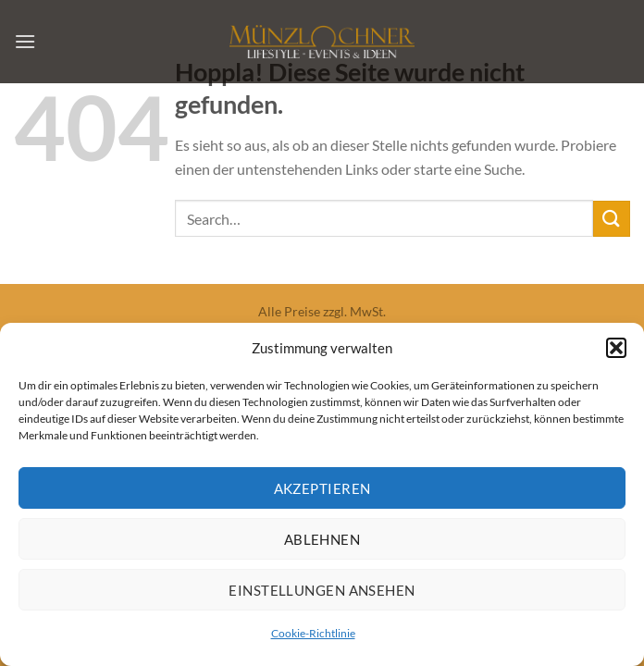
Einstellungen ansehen (322, 593)
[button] (616, 351)
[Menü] (25, 41)
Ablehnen (322, 542)
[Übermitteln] (612, 219)
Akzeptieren (322, 491)
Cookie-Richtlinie (313, 637)
